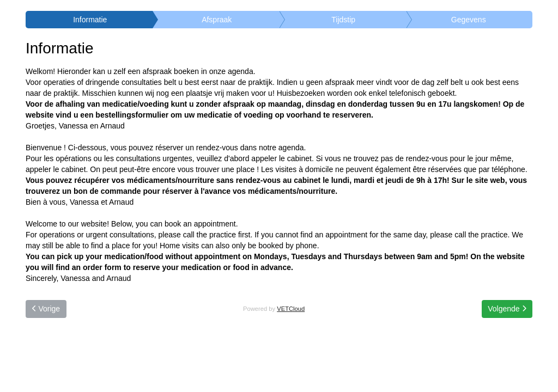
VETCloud (291, 309)
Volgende (507, 309)
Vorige (46, 309)
